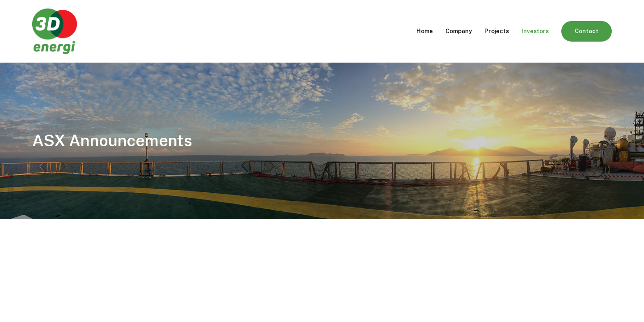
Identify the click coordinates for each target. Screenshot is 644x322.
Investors (535, 31)
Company (459, 31)
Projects (497, 31)
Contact (587, 31)
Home (425, 31)
